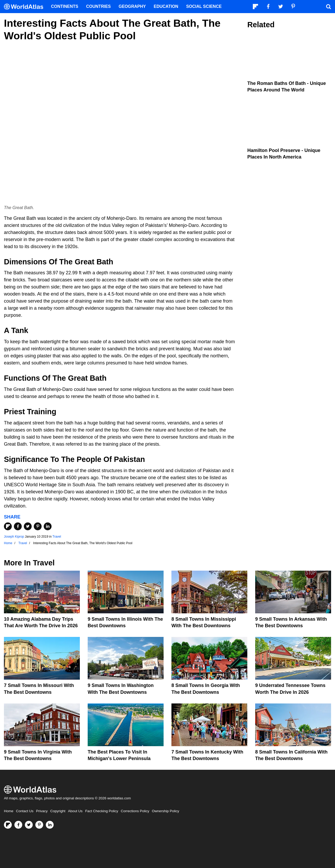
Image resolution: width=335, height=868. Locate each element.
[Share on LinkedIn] (48, 526)
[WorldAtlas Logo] (26, 7)
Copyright (58, 811)
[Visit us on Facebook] (18, 825)
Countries (98, 6)
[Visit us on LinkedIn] (50, 825)
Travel (57, 537)
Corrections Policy (135, 811)
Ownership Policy (165, 811)
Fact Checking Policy (102, 811)
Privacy (42, 811)
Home (9, 811)
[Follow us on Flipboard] (8, 825)
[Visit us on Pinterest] (39, 825)
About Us (75, 811)
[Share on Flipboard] (8, 526)
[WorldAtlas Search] (328, 7)
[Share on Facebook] (18, 526)
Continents (65, 6)
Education (166, 6)
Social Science (204, 6)
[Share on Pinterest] (38, 526)
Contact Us (25, 811)
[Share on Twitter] (28, 526)
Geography (132, 6)
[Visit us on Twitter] (29, 825)
